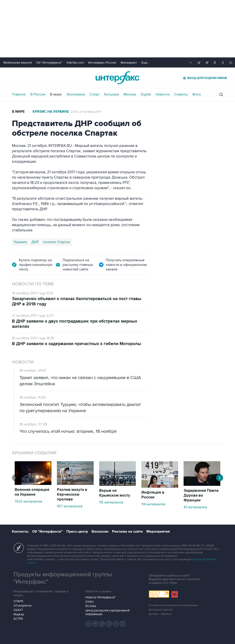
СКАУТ (18, 610)
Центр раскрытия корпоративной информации (107, 612)
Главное (19, 94)
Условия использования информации (173, 605)
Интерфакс (117, 78)
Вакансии (100, 532)
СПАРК (18, 601)
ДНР (35, 242)
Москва (130, 94)
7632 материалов (28, 501)
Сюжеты (181, 94)
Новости (163, 94)
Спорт (95, 94)
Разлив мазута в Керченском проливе (72, 495)
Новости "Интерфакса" (100, 597)
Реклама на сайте (127, 532)
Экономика (76, 94)
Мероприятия (158, 532)
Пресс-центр (77, 532)
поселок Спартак (57, 242)
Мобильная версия (18, 63)
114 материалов (153, 504)
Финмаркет (129, 63)
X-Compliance (22, 606)
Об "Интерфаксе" (49, 63)
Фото (197, 94)
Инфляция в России (153, 495)
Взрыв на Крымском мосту (115, 493)
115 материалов (111, 502)
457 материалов (70, 506)
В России (38, 94)
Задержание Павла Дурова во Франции (201, 495)
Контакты (20, 532)
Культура (112, 94)
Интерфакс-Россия (102, 63)
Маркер (19, 614)
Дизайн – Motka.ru (160, 614)
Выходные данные (161, 610)
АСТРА (18, 619)
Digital (146, 94)
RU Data (91, 606)
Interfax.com (75, 63)
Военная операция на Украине (32, 492)
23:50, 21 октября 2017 (86, 112)
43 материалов (195, 507)
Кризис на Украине (51, 112)
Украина (20, 242)
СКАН (89, 602)
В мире (56, 94)
